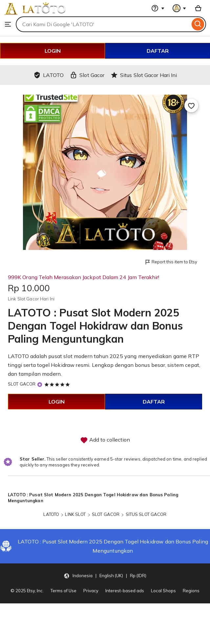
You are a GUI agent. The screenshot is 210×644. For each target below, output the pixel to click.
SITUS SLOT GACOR (146, 514)
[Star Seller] (40, 384)
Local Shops (163, 591)
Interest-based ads (125, 591)
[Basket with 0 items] (198, 8)
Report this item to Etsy (171, 262)
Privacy (91, 591)
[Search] (198, 24)
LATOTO (51, 514)
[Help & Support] (158, 8)
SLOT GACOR (22, 384)
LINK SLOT (75, 514)
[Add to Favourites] (191, 105)
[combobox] (103, 24)
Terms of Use (63, 591)
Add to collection (105, 440)
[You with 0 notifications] (179, 8)
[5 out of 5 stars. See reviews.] (58, 384)
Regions (191, 591)
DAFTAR (158, 51)
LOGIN (53, 51)
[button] (105, 576)
